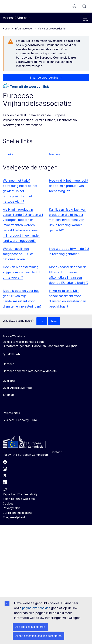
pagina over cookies (36, 608)
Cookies (8, 503)
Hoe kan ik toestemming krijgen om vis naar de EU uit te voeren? (21, 272)
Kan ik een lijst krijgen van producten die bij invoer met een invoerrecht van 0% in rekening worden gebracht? (68, 220)
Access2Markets (14, 336)
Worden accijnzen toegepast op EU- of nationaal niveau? (18, 254)
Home (6, 29)
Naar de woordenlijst (44, 78)
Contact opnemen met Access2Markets (30, 371)
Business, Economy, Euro (20, 420)
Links (9, 154)
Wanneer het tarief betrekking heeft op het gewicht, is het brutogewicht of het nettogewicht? (20, 191)
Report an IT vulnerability (20, 494)
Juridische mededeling (18, 513)
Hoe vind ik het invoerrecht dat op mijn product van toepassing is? (69, 186)
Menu (85, 18)
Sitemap (8, 395)
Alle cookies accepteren (30, 627)
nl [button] (74, 6)
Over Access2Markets (18, 388)
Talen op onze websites (19, 499)
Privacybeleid (12, 508)
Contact (56, 452)
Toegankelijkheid (14, 517)
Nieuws (54, 154)
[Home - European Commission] (28, 443)
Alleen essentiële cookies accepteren (38, 636)
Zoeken (84, 6)
